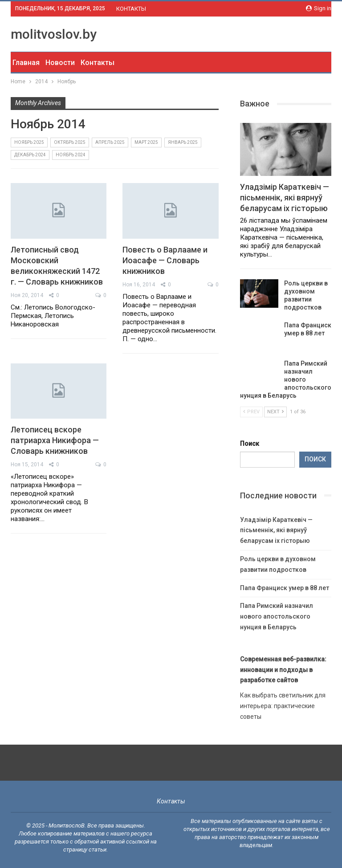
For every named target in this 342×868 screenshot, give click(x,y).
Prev (251, 412)
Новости (60, 63)
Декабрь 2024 (30, 155)
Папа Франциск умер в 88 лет (285, 588)
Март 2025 (146, 142)
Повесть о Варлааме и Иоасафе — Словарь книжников (165, 260)
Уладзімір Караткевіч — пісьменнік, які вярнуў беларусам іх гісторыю (285, 198)
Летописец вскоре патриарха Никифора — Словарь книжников (55, 440)
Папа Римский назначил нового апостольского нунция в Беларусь (286, 379)
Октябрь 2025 (70, 142)
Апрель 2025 (110, 142)
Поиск (250, 444)
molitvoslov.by (54, 34)
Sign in (319, 8)
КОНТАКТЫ (131, 9)
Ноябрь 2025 (29, 142)
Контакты (98, 63)
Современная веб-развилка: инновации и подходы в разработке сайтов (283, 670)
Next (275, 412)
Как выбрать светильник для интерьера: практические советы (283, 706)
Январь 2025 (183, 142)
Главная (26, 63)
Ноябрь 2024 (71, 155)
